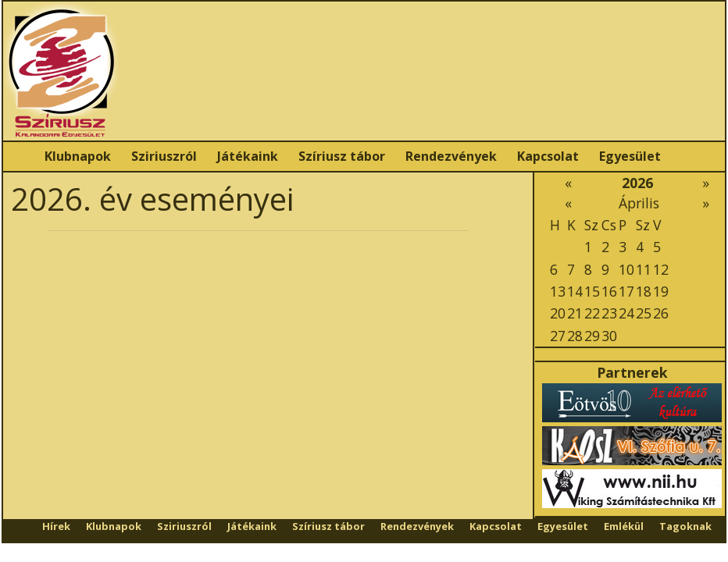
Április (639, 203)
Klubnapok (78, 156)
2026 (637, 183)
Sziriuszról (164, 156)
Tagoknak (685, 526)
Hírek (56, 526)
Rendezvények (451, 156)
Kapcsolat (548, 156)
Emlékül (624, 526)
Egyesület (630, 156)
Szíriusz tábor (342, 156)
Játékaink (248, 156)
